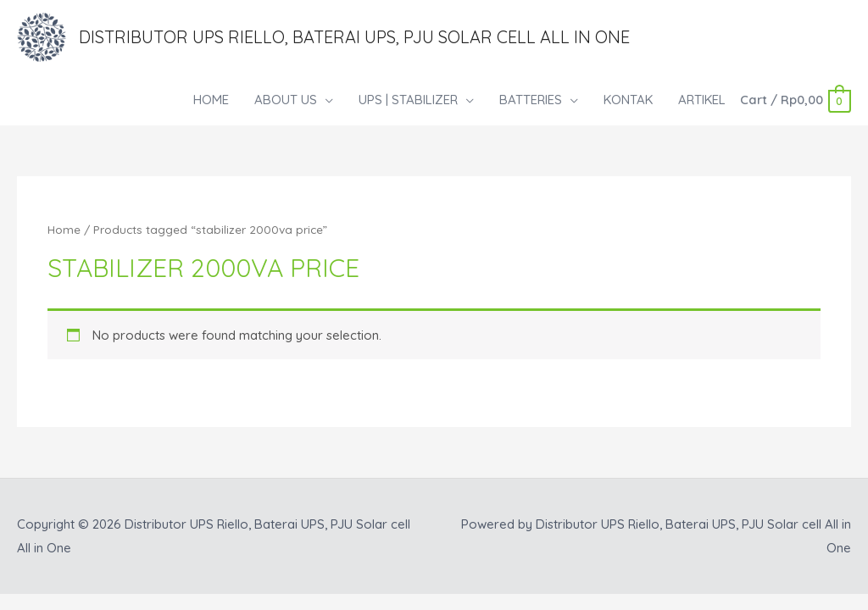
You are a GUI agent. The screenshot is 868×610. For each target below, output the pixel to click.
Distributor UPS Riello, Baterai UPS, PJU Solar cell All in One (354, 37)
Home (64, 229)
